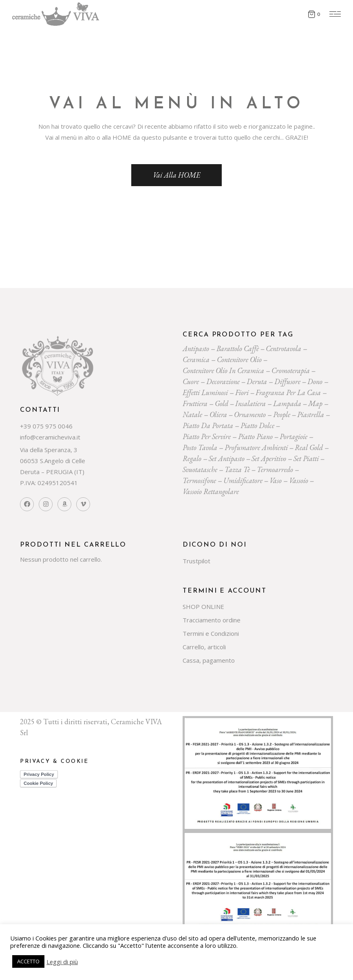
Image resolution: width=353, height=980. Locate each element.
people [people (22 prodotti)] (282, 414)
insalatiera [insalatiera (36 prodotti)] (250, 403)
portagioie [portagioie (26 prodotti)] (293, 436)
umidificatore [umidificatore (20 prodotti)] (243, 480)
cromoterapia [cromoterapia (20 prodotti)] (291, 370)
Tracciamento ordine (212, 620)
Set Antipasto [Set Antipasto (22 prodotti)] (227, 458)
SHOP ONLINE (203, 606)
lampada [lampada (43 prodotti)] (287, 403)
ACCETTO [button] (28, 961)
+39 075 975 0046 (46, 426)
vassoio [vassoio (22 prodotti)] (299, 480)
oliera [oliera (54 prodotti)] (218, 414)
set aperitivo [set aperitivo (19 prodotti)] (269, 458)
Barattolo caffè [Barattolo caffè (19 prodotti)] (238, 348)
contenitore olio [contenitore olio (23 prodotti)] (239, 359)
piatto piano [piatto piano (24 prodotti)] (255, 436)
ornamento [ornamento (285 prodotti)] (250, 414)
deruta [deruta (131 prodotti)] (257, 381)
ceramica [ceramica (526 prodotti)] (196, 359)
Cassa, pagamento (209, 660)
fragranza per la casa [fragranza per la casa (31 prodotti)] (288, 392)
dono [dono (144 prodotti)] (315, 381)
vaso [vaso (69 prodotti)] (276, 480)
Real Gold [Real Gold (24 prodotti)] (309, 447)
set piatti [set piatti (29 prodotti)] (306, 458)
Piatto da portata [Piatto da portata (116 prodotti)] (208, 425)
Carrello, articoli (204, 647)
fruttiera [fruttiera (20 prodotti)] (195, 403)
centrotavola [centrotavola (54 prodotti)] (284, 348)
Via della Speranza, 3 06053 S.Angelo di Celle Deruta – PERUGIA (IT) (53, 461)
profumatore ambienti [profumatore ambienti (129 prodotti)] (256, 447)
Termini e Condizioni (211, 633)
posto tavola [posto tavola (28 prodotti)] (200, 447)
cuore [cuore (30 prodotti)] (191, 381)
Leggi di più (62, 962)
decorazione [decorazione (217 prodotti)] (223, 381)
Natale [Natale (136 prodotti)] (192, 414)
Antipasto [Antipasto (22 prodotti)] (196, 348)
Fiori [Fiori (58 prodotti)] (242, 392)
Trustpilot (196, 561)
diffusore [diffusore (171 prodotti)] (287, 381)
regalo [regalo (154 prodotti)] (192, 458)
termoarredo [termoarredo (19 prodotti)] (275, 469)
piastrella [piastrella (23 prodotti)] (311, 414)
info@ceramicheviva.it (50, 437)
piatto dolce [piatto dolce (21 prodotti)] (257, 425)
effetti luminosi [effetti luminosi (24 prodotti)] (205, 392)
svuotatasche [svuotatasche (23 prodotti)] (200, 469)
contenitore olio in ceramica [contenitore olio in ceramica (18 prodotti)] (223, 370)
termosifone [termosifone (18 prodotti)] (199, 480)
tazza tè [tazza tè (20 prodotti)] (237, 469)
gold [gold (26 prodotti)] (222, 403)
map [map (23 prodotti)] (315, 403)
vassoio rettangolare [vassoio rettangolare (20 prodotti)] (211, 491)
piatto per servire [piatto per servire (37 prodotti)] (207, 436)
